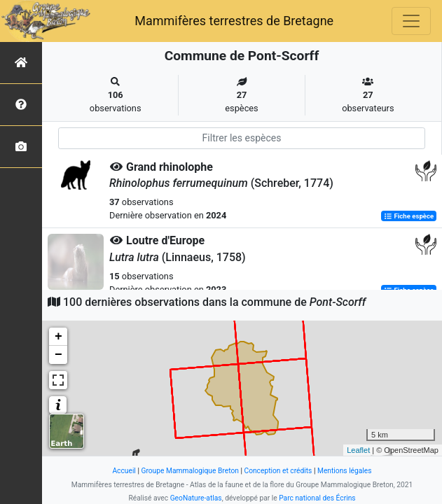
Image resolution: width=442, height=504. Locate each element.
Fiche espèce (409, 216)
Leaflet (358, 450)
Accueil (124, 471)
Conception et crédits (278, 471)
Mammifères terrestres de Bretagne (234, 21)
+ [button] (58, 337)
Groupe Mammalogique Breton (189, 471)
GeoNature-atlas (196, 498)
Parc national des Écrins (317, 498)
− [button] (58, 355)
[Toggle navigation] (411, 21)
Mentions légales (345, 471)
